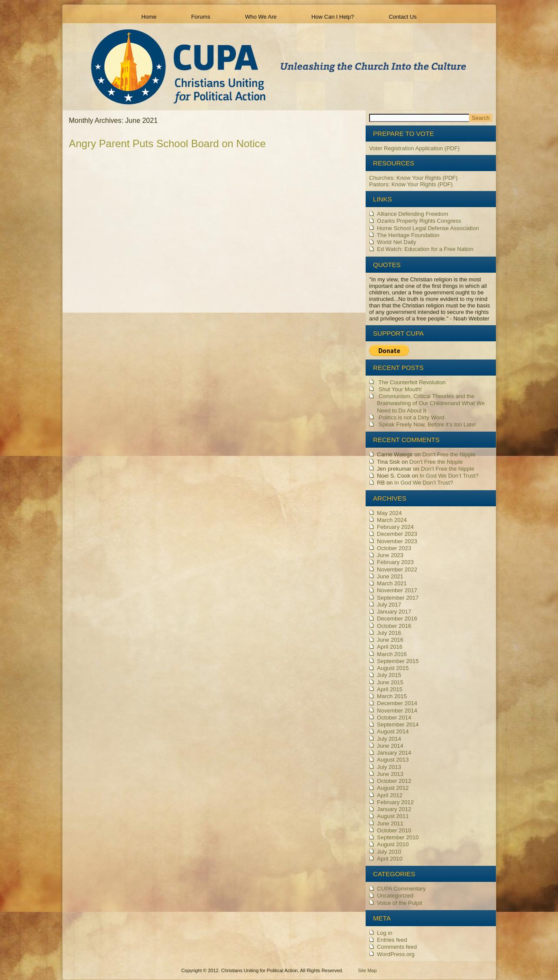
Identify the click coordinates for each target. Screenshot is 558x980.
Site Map (367, 970)
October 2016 (394, 626)
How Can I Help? (333, 17)
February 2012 (395, 802)
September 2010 (398, 837)
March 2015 (392, 696)
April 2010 (390, 859)
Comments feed (397, 947)
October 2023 (394, 548)
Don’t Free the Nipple (449, 454)
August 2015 (393, 668)
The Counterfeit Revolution (412, 382)
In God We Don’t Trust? (449, 476)
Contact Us (403, 17)
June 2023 (390, 555)
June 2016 (390, 640)
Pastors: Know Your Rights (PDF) (411, 184)
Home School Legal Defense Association (428, 228)
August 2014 (393, 731)
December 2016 (397, 619)
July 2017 (389, 605)
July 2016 (389, 633)
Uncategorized (395, 896)
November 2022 (397, 569)
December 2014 (397, 703)
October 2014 (394, 718)
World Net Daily (396, 242)
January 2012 (394, 809)
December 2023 (397, 534)
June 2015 (390, 682)
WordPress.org (396, 954)
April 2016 (390, 647)
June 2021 (390, 576)
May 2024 (389, 513)
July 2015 (389, 675)
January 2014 (394, 753)
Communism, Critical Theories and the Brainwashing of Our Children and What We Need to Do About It (431, 403)
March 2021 (392, 583)
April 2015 (390, 689)
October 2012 (394, 781)
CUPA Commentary (401, 889)
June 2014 (390, 746)
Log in (385, 933)
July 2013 (389, 767)
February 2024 (395, 527)
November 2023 (397, 541)
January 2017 (394, 612)
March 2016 (392, 654)
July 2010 (389, 852)
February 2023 (395, 562)
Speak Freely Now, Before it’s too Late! (428, 424)
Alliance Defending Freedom (413, 214)
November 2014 (397, 711)
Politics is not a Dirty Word (411, 417)
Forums (201, 17)
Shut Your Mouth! (400, 389)
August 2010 (393, 844)
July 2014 (389, 739)
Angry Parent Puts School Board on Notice (168, 144)
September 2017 (398, 598)
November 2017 (397, 590)
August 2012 (393, 788)
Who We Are (261, 17)
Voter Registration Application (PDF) (414, 148)
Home (149, 17)
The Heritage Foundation (408, 235)
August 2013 (393, 760)
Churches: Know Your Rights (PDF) (413, 178)
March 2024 (392, 520)
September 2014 (398, 724)
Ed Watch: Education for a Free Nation (425, 249)
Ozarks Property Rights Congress (419, 221)
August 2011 (393, 816)
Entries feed (392, 940)
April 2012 (390, 795)
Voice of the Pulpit (400, 903)
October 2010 (394, 830)
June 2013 (390, 774)
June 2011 (390, 823)
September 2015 (398, 661)
